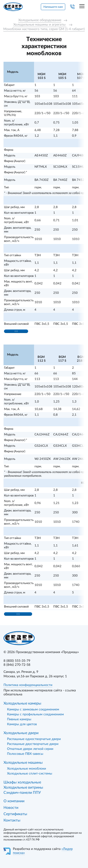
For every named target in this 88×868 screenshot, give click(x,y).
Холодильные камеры (22, 703)
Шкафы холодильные (22, 782)
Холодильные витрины (23, 787)
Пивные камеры (19, 719)
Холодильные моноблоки (27, 769)
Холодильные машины (23, 763)
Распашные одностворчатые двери (34, 739)
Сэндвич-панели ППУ (22, 793)
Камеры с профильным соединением (35, 714)
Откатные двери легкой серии (30, 749)
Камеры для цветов (22, 724)
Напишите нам (53, 7)
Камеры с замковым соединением (33, 709)
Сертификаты (15, 814)
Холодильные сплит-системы (30, 774)
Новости (11, 808)
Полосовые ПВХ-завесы (25, 754)
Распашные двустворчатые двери (33, 744)
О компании (14, 801)
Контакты (12, 820)
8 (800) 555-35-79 (17, 661)
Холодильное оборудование (40, 20)
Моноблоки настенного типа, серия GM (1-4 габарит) (44, 29)
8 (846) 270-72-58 (17, 665)
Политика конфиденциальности (28, 685)
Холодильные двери (21, 733)
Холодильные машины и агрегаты (40, 25)
